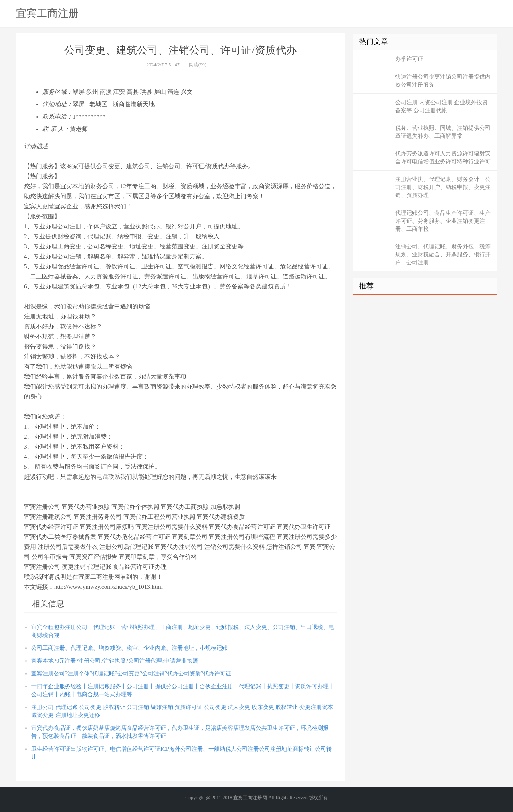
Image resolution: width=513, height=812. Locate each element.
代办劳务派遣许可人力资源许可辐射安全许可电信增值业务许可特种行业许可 (443, 158)
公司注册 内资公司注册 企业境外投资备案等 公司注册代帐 (441, 106)
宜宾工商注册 (47, 13)
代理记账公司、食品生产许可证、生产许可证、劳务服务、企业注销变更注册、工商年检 (443, 221)
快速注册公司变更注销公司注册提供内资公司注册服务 (443, 81)
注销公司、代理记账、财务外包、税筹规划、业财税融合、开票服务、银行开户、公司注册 (443, 255)
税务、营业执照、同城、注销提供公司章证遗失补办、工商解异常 (443, 132)
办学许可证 (409, 59)
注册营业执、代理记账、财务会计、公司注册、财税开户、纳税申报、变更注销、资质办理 (443, 187)
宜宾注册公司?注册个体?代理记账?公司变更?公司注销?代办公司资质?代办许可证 (131, 674)
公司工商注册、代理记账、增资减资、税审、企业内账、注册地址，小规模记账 (129, 648)
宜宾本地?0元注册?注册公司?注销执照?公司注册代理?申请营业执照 (115, 661)
